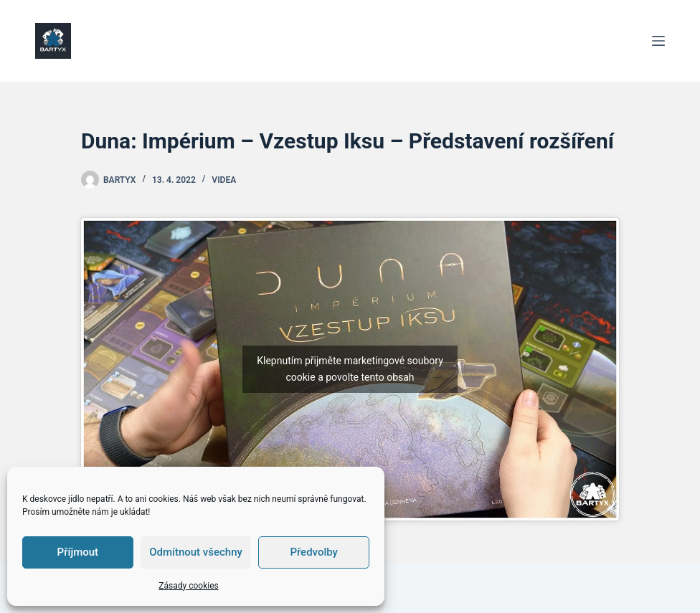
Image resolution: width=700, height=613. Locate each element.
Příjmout (78, 552)
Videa (224, 180)
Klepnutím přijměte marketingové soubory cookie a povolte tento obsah (350, 369)
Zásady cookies (188, 586)
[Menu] (658, 41)
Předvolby (314, 552)
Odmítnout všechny (196, 552)
